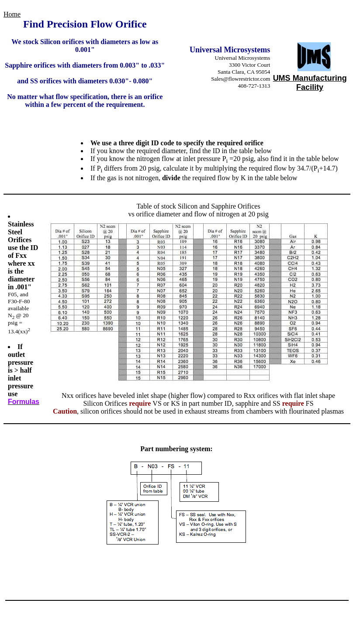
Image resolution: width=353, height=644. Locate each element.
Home (12, 14)
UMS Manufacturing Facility (310, 83)
